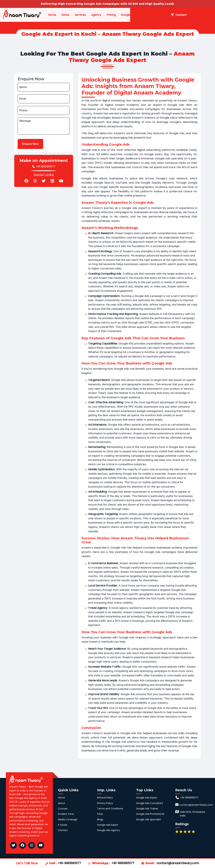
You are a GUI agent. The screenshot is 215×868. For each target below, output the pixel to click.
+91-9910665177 (69, 863)
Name (23, 87)
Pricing (122, 15)
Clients (160, 15)
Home (52, 15)
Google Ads (143, 15)
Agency (105, 15)
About (70, 15)
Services (89, 15)
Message (25, 121)
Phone (23, 110)
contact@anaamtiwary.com (178, 863)
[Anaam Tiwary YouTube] (41, 846)
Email (23, 99)
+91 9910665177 (44, 167)
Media (177, 15)
